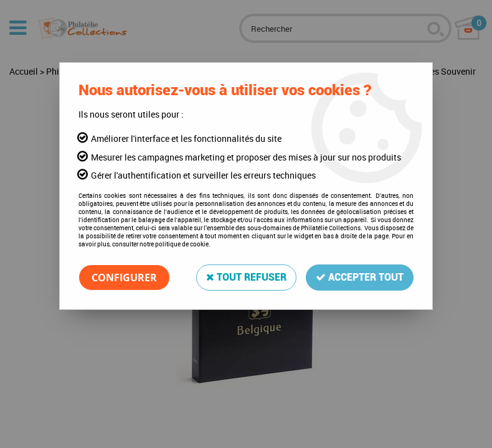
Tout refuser (246, 277)
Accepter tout (360, 277)
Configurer (124, 278)
